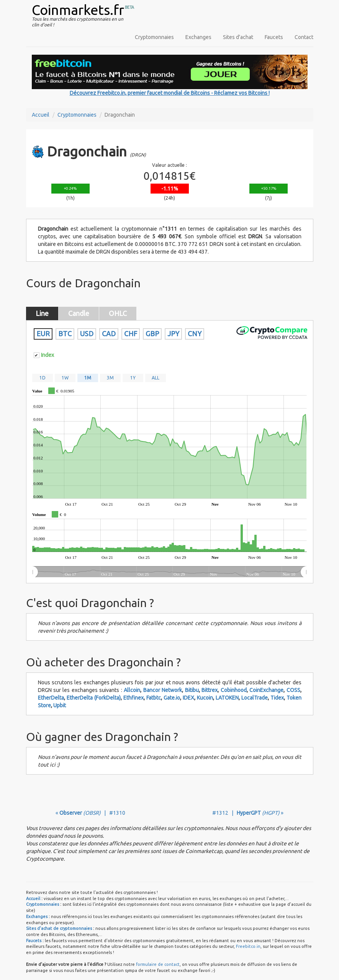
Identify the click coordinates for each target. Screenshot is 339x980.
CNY (195, 334)
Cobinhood (234, 690)
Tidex (277, 698)
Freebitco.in (248, 946)
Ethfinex (133, 698)
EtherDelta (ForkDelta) (94, 698)
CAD (109, 334)
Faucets (274, 37)
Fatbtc (154, 698)
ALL (156, 378)
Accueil (41, 115)
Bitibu (192, 690)
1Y (133, 378)
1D (43, 378)
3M (110, 378)
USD (87, 334)
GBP (152, 334)
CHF (131, 334)
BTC (65, 334)
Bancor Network (163, 690)
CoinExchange (266, 690)
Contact (304, 37)
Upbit (60, 705)
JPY (173, 334)
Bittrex (210, 690)
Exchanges (198, 37)
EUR (43, 334)
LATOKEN (227, 698)
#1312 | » (248, 813)
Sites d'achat (238, 37)
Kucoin (205, 698)
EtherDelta (51, 698)
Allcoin (132, 690)
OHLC (118, 313)
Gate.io (172, 698)
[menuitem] (169, 572)
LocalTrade (255, 698)
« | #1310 (90, 813)
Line (42, 313)
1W (65, 378)
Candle (79, 313)
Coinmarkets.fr (78, 10)
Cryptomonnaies (154, 37)
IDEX (188, 698)
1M (88, 378)
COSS (293, 690)
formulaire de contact (158, 964)
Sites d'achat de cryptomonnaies (59, 928)
